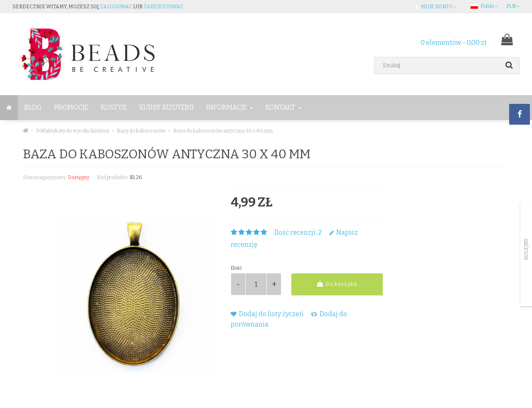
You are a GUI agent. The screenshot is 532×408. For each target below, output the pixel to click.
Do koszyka (337, 284)
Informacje (229, 107)
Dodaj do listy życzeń (267, 314)
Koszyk (114, 107)
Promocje (71, 107)
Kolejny (526, 249)
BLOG (33, 107)
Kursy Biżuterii (166, 107)
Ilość (236, 268)
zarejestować (163, 7)
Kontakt (283, 107)
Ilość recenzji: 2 (298, 232)
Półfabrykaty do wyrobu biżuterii (73, 131)
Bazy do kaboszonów (141, 131)
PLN (513, 6)
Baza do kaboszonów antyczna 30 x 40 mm (223, 131)
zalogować (116, 7)
